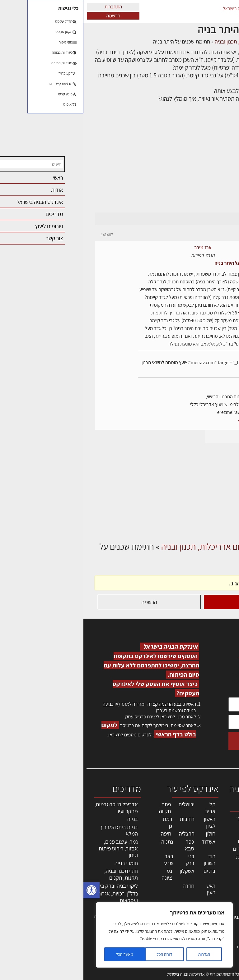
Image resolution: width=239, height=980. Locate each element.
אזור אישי (223, 885)
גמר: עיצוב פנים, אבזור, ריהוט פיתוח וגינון (35, 848)
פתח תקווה (82, 808)
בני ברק (107, 860)
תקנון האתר (220, 939)
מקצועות (181, 833)
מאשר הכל (41, 954)
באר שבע (85, 860)
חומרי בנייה (43, 863)
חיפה (83, 833)
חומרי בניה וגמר (174, 886)
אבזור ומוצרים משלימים (176, 928)
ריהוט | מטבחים (174, 894)
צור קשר (224, 905)
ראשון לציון (126, 822)
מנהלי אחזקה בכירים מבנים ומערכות (218, 871)
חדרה (105, 886)
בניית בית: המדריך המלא (35, 830)
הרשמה (30, 16)
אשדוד (125, 842)
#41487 (23, 235)
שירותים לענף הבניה (169, 917)
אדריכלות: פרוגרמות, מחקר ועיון (33, 808)
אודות (226, 911)
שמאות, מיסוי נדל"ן (218, 834)
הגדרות (121, 954)
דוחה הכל (81, 954)
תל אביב (127, 808)
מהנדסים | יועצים (173, 841)
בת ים (126, 871)
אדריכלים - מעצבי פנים (172, 822)
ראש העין (127, 889)
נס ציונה (83, 874)
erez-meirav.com (170, 420)
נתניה (84, 842)
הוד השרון (126, 860)
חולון (127, 833)
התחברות (30, 7)
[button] (8, 890)
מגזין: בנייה (221, 918)
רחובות (104, 819)
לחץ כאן (84, 717)
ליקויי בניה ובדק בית (34, 886)
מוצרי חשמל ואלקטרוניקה (177, 906)
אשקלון (103, 871)
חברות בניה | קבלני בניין (171, 860)
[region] (81, 935)
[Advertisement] (119, 165)
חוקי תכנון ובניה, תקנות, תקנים (38, 874)
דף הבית (219, 41)
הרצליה (103, 833)
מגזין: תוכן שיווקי (222, 929)
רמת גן (84, 822)
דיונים (199, 41)
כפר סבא (106, 845)
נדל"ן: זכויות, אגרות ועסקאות (34, 897)
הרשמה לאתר (218, 892)
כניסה (25, 704)
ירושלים (103, 804)
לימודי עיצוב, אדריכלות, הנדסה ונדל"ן (172, 946)
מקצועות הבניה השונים (174, 875)
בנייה (49, 819)
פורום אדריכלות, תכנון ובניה (160, 41)
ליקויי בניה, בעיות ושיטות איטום (219, 851)
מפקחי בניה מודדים (170, 849)
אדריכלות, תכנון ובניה (221, 821)
